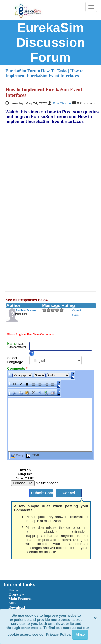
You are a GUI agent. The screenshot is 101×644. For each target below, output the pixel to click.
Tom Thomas (62, 103)
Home (13, 590)
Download (17, 607)
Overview (16, 594)
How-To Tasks (55, 71)
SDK (12, 603)
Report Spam (76, 312)
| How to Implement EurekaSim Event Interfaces (44, 73)
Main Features (20, 599)
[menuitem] (39, 590)
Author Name (26, 310)
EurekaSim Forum (23, 71)
